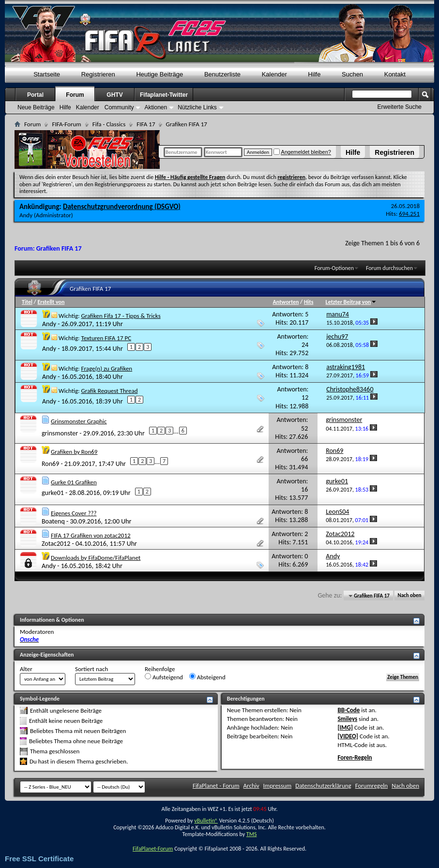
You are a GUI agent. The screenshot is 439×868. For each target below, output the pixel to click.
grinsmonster (60, 433)
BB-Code (348, 710)
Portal (35, 95)
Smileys (347, 719)
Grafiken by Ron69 (74, 452)
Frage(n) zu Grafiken (106, 368)
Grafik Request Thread (109, 391)
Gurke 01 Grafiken (74, 482)
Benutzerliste (222, 74)
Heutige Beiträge (159, 74)
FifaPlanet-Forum (153, 849)
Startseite (47, 74)
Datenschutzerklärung (323, 786)
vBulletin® (206, 821)
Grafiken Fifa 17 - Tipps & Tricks (121, 316)
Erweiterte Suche (400, 107)
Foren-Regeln (355, 757)
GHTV (114, 95)
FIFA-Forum (66, 124)
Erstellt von (51, 302)
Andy (26, 215)
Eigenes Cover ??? (74, 513)
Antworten (286, 302)
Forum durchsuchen (389, 268)
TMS (252, 834)
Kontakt (395, 74)
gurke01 (53, 493)
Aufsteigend (164, 677)
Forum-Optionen (334, 268)
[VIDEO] (348, 736)
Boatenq (53, 521)
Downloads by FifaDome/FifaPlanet (96, 558)
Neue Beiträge (36, 107)
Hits (309, 302)
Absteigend (207, 677)
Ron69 (50, 464)
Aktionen (156, 107)
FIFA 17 (146, 124)
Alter (26, 669)
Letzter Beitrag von (351, 302)
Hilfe (353, 152)
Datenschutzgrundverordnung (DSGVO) (122, 207)
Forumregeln (372, 786)
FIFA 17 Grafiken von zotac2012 (91, 535)
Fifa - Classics (109, 124)
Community (119, 107)
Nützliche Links (197, 107)
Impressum (278, 786)
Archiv (251, 786)
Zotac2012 (56, 544)
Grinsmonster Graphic (79, 421)
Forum (75, 95)
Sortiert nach (91, 669)
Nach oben (409, 596)
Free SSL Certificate (39, 859)
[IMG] (345, 727)
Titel (27, 302)
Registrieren (394, 152)
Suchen (352, 74)
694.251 (409, 214)
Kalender (274, 74)
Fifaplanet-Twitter (164, 95)
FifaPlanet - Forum (216, 786)
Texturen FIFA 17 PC (106, 338)
